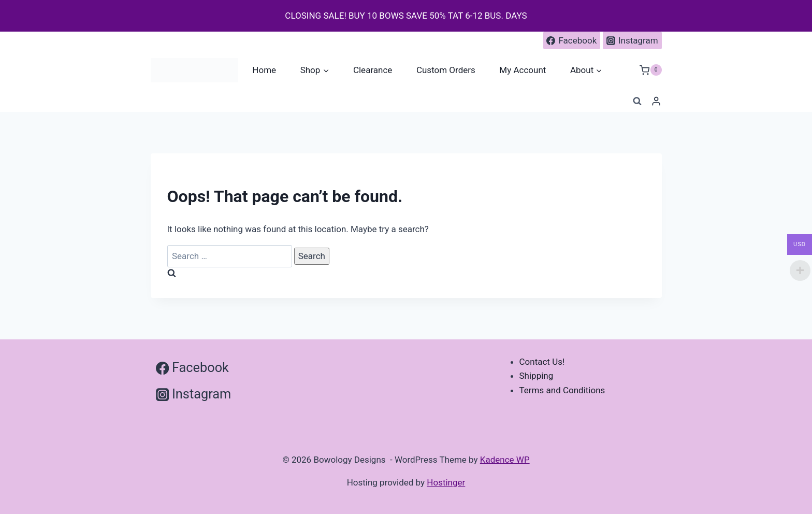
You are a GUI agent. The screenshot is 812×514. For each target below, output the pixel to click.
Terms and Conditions (562, 390)
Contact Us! (542, 362)
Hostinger (446, 482)
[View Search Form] (637, 102)
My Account (523, 70)
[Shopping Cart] (650, 70)
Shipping (536, 376)
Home (264, 70)
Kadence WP (505, 460)
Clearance (373, 70)
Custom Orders (446, 70)
